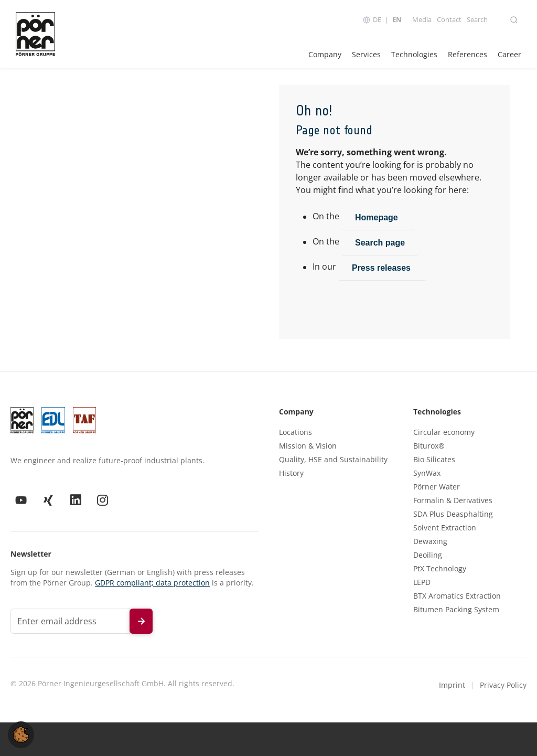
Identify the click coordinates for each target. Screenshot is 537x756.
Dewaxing (430, 541)
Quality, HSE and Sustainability (333, 460)
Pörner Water (437, 487)
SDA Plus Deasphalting (453, 514)
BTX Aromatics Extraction (457, 596)
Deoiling (428, 555)
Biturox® (429, 446)
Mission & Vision (308, 446)
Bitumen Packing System (456, 610)
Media (422, 19)
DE (377, 19)
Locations (296, 432)
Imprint (452, 685)
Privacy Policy (503, 685)
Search (477, 19)
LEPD (422, 582)
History (291, 473)
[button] (21, 734)
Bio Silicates (434, 460)
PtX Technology (440, 569)
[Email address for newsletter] (70, 621)
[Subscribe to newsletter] (141, 621)
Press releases (383, 268)
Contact (449, 19)
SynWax (427, 473)
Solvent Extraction (445, 528)
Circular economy (444, 432)
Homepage (378, 217)
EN (397, 19)
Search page (380, 243)
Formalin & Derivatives (453, 501)
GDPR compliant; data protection (152, 583)
